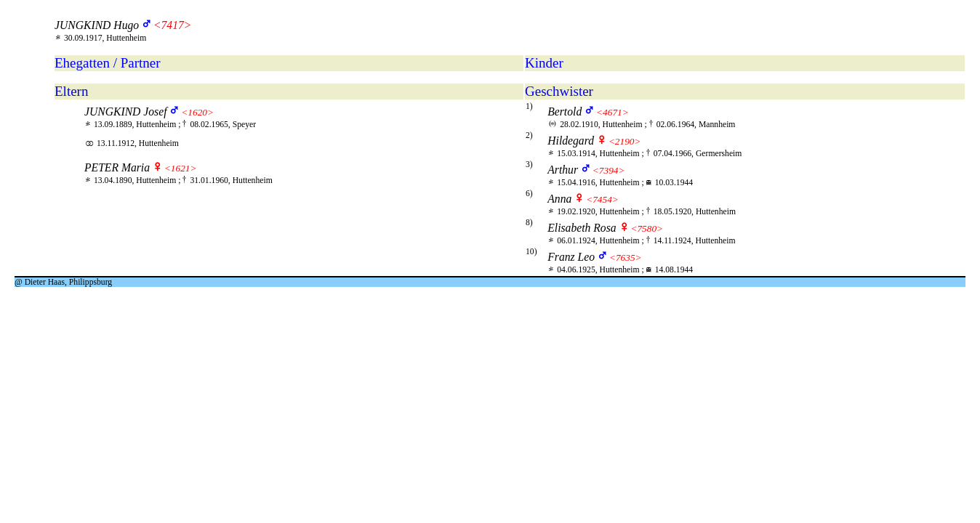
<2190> (625, 141)
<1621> (181, 168)
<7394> (609, 170)
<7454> (602, 199)
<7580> (647, 228)
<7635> (626, 258)
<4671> (612, 112)
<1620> (197, 112)
